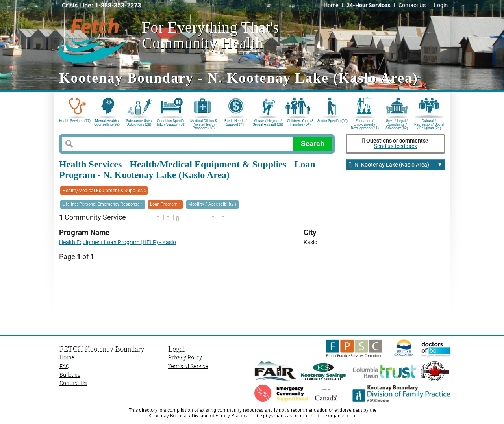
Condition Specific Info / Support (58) (171, 123)
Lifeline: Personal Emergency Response (103, 204)
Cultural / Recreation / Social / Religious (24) (429, 124)
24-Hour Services (368, 5)
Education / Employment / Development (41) (365, 124)
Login (441, 5)
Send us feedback (396, 146)
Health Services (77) (75, 121)
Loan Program (165, 204)
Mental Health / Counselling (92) (107, 123)
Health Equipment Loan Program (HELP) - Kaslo (118, 242)
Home (331, 5)
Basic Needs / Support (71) (236, 123)
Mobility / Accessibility (212, 204)
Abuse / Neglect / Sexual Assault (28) (268, 123)
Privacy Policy (185, 357)
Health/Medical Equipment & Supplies (104, 191)
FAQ (64, 366)
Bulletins (69, 375)
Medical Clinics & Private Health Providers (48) (204, 124)
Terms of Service (188, 366)
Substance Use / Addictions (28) (139, 123)
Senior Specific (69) (333, 121)
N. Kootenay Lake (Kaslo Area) (396, 165)
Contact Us (412, 5)
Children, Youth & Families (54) (300, 123)
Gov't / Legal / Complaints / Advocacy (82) (397, 124)
